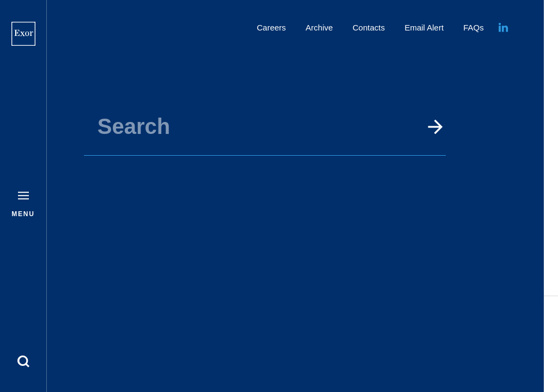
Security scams (506, 348)
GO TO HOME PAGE (298, 209)
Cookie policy (510, 324)
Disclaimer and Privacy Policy (478, 336)
